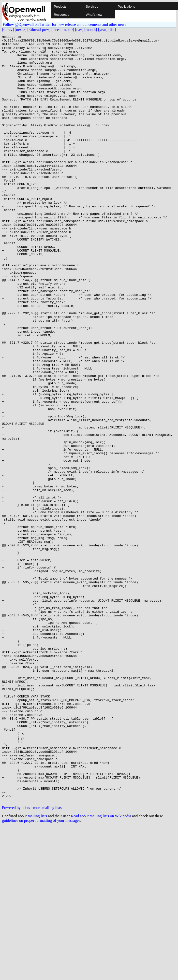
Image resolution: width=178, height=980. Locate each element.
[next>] (21, 30)
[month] (91, 30)
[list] (112, 30)
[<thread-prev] (39, 30)
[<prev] (8, 30)
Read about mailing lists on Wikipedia (101, 969)
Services (92, 7)
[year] (103, 30)
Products (60, 7)
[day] (79, 30)
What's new (94, 15)
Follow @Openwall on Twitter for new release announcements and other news (64, 24)
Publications (126, 7)
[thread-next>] (63, 30)
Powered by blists (16, 961)
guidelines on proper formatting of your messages (41, 974)
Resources (61, 15)
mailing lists (37, 969)
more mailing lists (47, 961)
